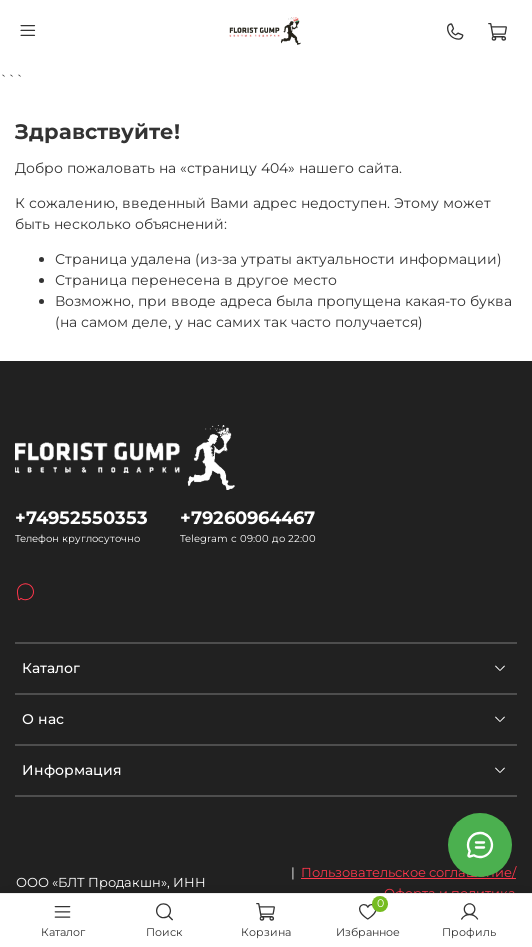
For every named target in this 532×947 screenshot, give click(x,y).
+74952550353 (81, 517)
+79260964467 (247, 517)
